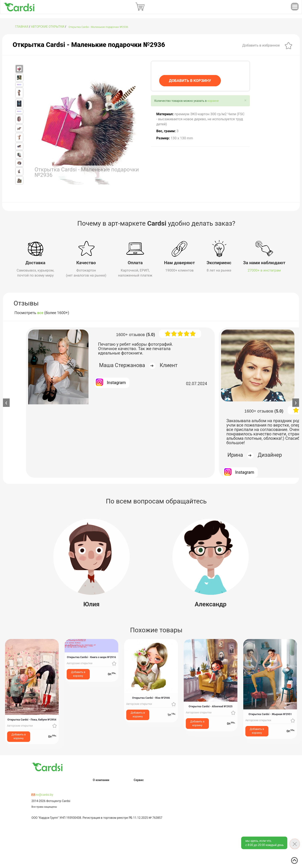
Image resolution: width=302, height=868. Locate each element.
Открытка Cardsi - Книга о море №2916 (91, 657)
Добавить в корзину (19, 736)
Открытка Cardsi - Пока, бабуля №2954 (32, 719)
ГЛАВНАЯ (22, 27)
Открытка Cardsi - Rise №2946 (151, 698)
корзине (213, 101)
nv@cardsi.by (42, 794)
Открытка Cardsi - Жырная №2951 (270, 714)
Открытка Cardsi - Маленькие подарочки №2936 (98, 27)
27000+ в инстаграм (264, 270)
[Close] (245, 100)
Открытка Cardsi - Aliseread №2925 (211, 706)
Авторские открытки (48, 27)
